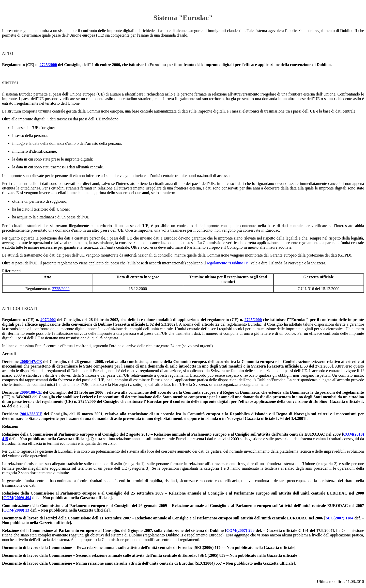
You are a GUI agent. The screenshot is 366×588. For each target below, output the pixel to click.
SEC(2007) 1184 (339, 518)
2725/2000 (48, 65)
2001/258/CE (31, 414)
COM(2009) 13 (16, 510)
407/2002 (48, 320)
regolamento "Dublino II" (228, 263)
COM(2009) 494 (17, 498)
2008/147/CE (31, 362)
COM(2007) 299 (241, 530)
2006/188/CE (31, 392)
